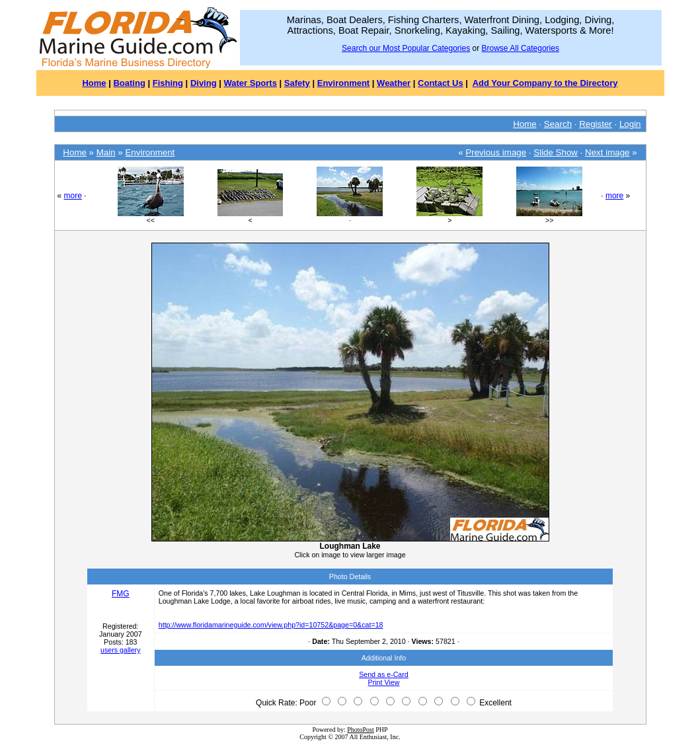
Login (630, 124)
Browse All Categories (521, 48)
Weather (394, 83)
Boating (129, 83)
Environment (343, 83)
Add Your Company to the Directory (545, 83)
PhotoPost (361, 730)
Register (596, 124)
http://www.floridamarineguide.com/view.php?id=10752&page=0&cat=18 (271, 625)
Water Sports (251, 83)
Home (94, 83)
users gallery (120, 650)
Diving (204, 83)
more (73, 196)
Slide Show (556, 152)
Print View (384, 682)
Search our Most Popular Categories (406, 48)
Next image (607, 152)
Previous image (496, 152)
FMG (121, 594)
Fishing (168, 83)
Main (106, 152)
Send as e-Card (384, 674)
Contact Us (441, 83)
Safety (297, 83)
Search (558, 124)
